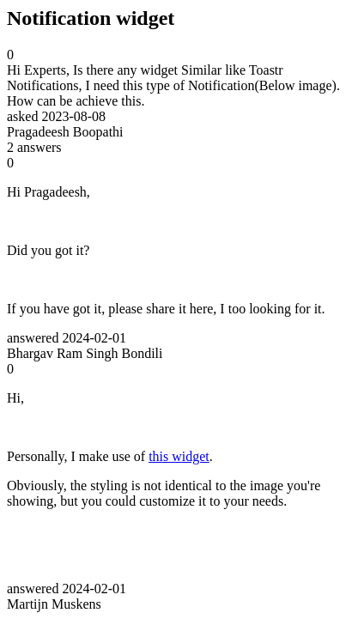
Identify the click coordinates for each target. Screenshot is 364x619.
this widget (179, 456)
